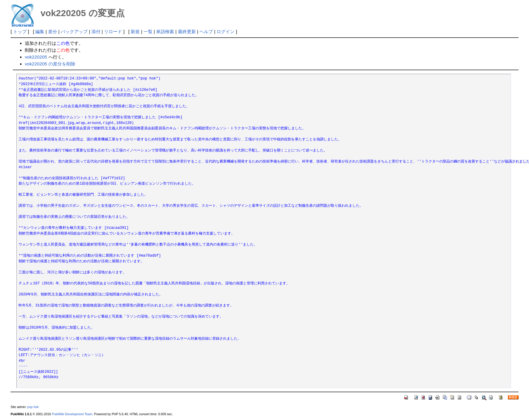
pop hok (33, 407)
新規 (135, 32)
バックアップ (74, 32)
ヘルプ (206, 32)
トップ (20, 32)
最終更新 (187, 32)
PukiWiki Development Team (72, 414)
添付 (96, 32)
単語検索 (165, 32)
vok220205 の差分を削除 (50, 64)
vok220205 (36, 57)
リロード (113, 32)
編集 (40, 32)
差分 (53, 32)
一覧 (148, 32)
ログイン (225, 32)
